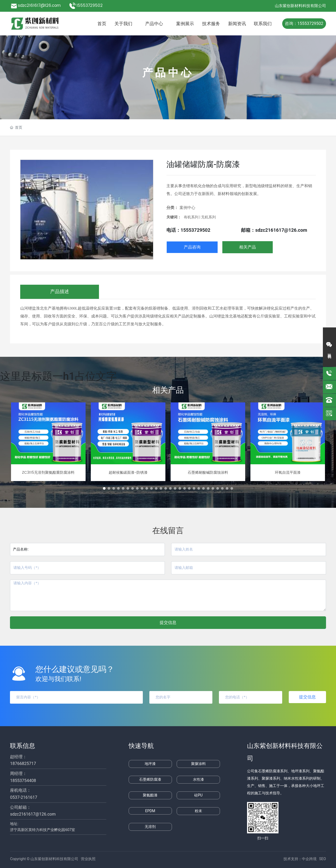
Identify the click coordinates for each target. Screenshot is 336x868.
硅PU (198, 795)
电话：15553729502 (188, 230)
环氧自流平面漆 (288, 473)
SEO (323, 859)
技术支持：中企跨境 (300, 859)
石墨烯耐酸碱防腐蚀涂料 (208, 473)
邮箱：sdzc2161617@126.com (274, 230)
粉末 (198, 811)
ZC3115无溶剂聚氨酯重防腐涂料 (48, 473)
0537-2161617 (23, 797)
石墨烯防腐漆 (150, 779)
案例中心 (187, 208)
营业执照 (88, 859)
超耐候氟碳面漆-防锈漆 (128, 473)
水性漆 (198, 779)
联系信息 (23, 746)
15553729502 (90, 6)
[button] (104, 488)
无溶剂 (150, 827)
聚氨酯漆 (150, 795)
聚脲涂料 (198, 764)
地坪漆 (150, 764)
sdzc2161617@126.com (39, 6)
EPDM (150, 811)
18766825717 (23, 764)
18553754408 (23, 781)
